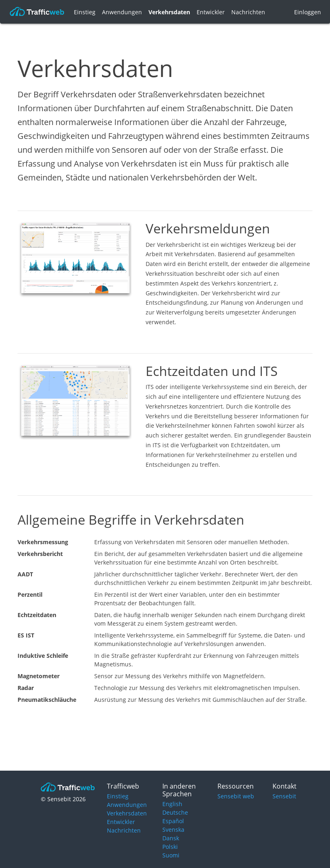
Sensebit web (236, 796)
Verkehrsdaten (169, 12)
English (172, 804)
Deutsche (175, 812)
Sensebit (284, 796)
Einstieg (85, 12)
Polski (170, 847)
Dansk (171, 838)
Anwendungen (122, 12)
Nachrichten (248, 12)
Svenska (173, 830)
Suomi (171, 855)
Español (173, 821)
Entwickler (211, 12)
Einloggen (308, 12)
